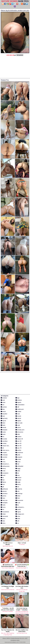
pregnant (19, 457)
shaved (18, 478)
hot (2, 509)
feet (3, 480)
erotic (3, 471)
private (18, 459)
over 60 (18, 446)
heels (3, 505)
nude (18, 425)
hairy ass (4, 500)
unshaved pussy (21, 507)
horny (3, 507)
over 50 (18, 443)
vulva (18, 516)
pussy (18, 462)
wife (17, 521)
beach (3, 412)
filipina (3, 482)
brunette (4, 439)
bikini (3, 423)
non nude (19, 423)
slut (17, 487)
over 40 (18, 441)
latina (3, 523)
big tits (3, 421)
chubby (4, 443)
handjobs (4, 503)
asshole (4, 407)
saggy (18, 468)
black (3, 425)
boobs (3, 432)
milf (17, 407)
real (17, 464)
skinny (18, 484)
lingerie (18, 402)
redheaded (19, 466)
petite (18, 455)
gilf (2, 487)
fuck (3, 484)
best (3, 416)
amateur (4, 398)
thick (18, 498)
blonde (3, 427)
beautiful (4, 414)
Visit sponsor (20, 55)
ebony (3, 468)
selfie (18, 471)
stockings (19, 494)
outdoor (19, 437)
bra (2, 437)
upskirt (18, 509)
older (18, 434)
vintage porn (20, 514)
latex (3, 521)
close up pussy (6, 450)
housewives (5, 512)
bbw (3, 409)
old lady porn (20, 430)
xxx (17, 523)
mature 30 (19, 439)
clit (2, 448)
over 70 (18, 448)
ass (3, 405)
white (18, 519)
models (18, 412)
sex (17, 473)
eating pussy (5, 466)
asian (3, 402)
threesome (19, 500)
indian (3, 514)
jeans (3, 519)
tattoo (18, 496)
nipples (18, 421)
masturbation (20, 405)
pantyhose (19, 453)
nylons (18, 427)
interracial (4, 516)
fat (2, 478)
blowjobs (4, 430)
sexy (18, 475)
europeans (5, 473)
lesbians (19, 400)
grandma (4, 494)
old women (19, 432)
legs (18, 398)
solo (18, 491)
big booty (4, 418)
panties (18, 450)
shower (18, 480)
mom (18, 414)
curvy (3, 462)
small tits (19, 489)
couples (4, 453)
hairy (3, 498)
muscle (18, 416)
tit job (18, 503)
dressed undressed (7, 464)
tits (17, 505)
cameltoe (4, 441)
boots (3, 434)
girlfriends (4, 489)
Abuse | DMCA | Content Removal (11, 638)
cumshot (4, 457)
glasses (4, 491)
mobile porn (20, 409)
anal (3, 400)
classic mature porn (7, 446)
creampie (4, 455)
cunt (3, 459)
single (18, 482)
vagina (18, 512)
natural (18, 418)
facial (3, 475)
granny (3, 496)
